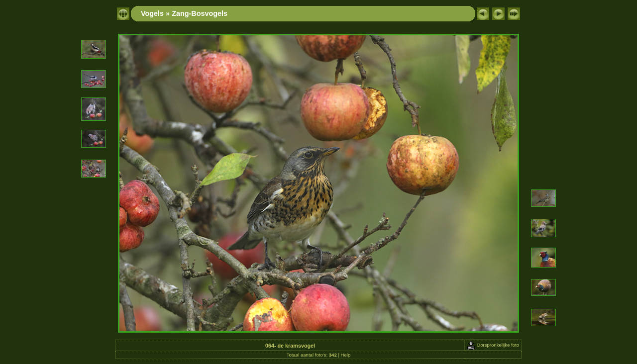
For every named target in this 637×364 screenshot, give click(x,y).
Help (346, 355)
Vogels (152, 13)
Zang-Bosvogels (200, 13)
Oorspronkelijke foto (493, 345)
